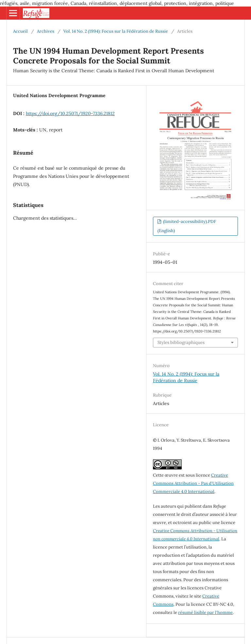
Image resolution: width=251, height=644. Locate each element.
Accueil (20, 31)
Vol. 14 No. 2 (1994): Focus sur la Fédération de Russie (116, 31)
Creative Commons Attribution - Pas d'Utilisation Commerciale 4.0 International (193, 483)
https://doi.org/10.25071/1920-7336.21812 (70, 113)
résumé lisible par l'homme (205, 612)
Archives (46, 31)
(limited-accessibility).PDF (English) (187, 226)
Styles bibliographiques (181, 342)
